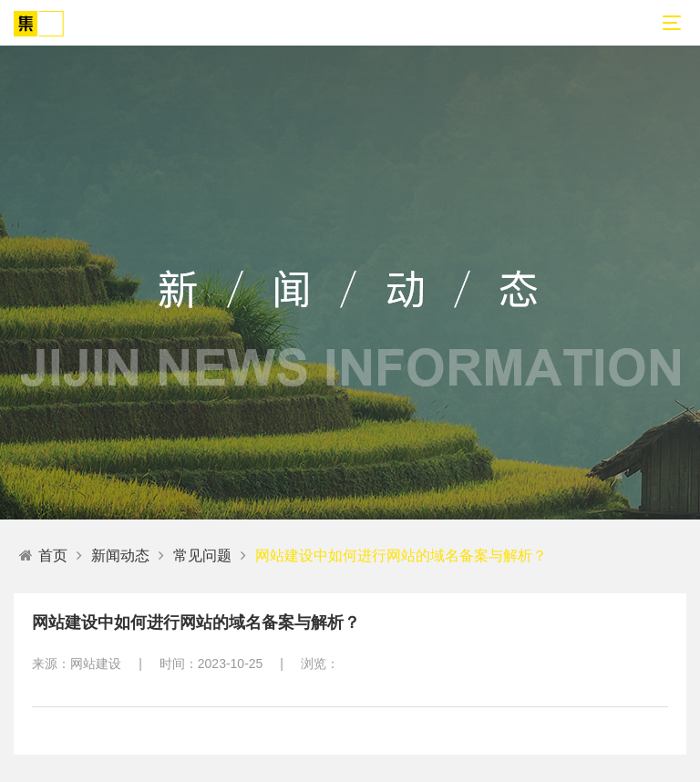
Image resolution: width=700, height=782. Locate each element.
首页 (43, 556)
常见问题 (202, 556)
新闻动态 (120, 556)
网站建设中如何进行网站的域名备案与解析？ (401, 556)
